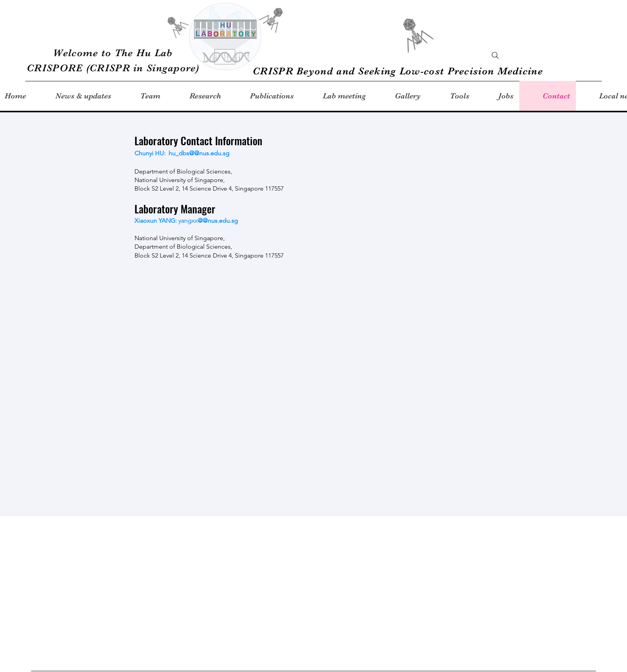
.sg (226, 153)
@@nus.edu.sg (218, 221)
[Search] (495, 55)
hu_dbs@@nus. (189, 153)
